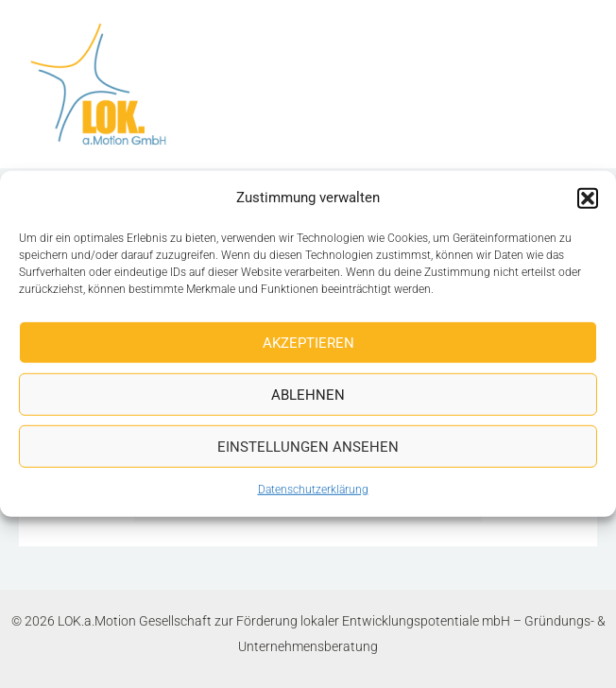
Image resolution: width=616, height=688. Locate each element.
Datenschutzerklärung (313, 490)
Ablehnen (308, 395)
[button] (588, 198)
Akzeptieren (308, 343)
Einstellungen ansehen (308, 447)
